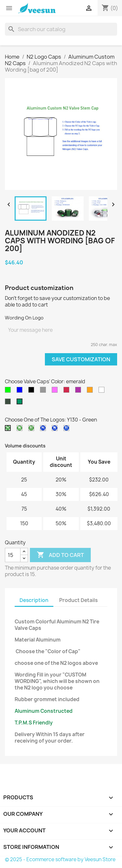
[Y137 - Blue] (44, 430)
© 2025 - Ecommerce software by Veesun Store (60, 859)
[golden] (91, 391)
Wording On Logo (24, 318)
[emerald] (21, 403)
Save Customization (81, 359)
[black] (33, 391)
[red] (68, 391)
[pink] (56, 391)
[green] (9, 391)
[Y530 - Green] (33, 430)
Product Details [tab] (78, 600)
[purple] (79, 391)
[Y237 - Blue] (56, 430)
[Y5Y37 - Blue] (68, 430)
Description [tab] (34, 600)
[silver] (103, 391)
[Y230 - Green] (21, 430)
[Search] (61, 29)
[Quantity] (13, 555)
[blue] (21, 391)
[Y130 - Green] (9, 430)
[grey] (44, 391)
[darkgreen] (9, 403)
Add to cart (60, 555)
